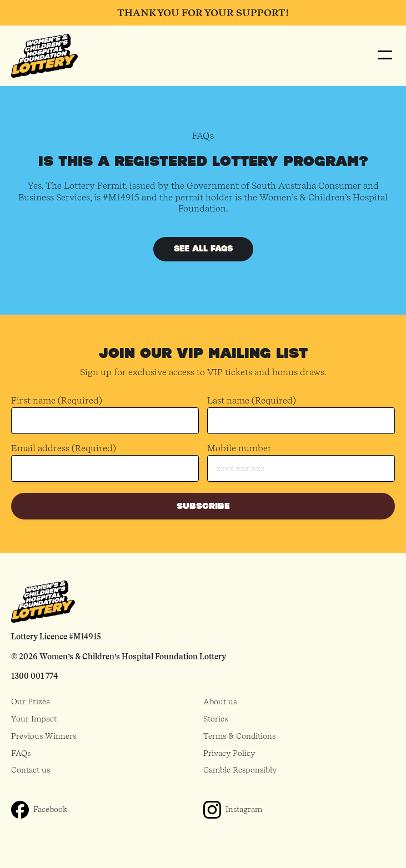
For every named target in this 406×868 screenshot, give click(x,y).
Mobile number (239, 448)
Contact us (31, 770)
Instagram (244, 809)
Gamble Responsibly (240, 770)
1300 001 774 (34, 676)
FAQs (21, 753)
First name (57, 401)
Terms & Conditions (239, 736)
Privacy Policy (229, 753)
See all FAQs (203, 249)
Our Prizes (30, 702)
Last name (252, 401)
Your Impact (34, 719)
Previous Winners (44, 736)
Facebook (50, 809)
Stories (215, 719)
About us (220, 702)
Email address (64, 449)
